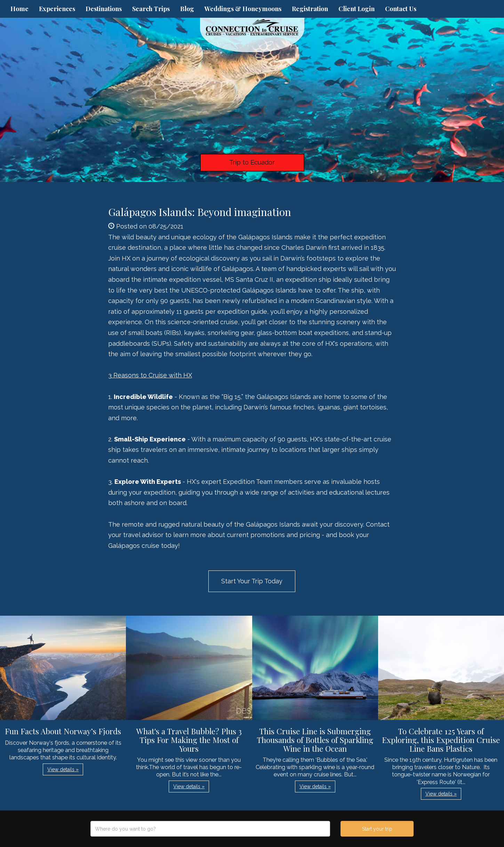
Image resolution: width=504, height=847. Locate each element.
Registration (310, 9)
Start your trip (377, 829)
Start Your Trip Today (252, 581)
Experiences (57, 9)
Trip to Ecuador (252, 162)
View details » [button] (63, 769)
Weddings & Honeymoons (243, 9)
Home (19, 9)
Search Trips (151, 9)
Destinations (104, 9)
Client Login (357, 9)
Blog (187, 9)
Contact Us (401, 9)
